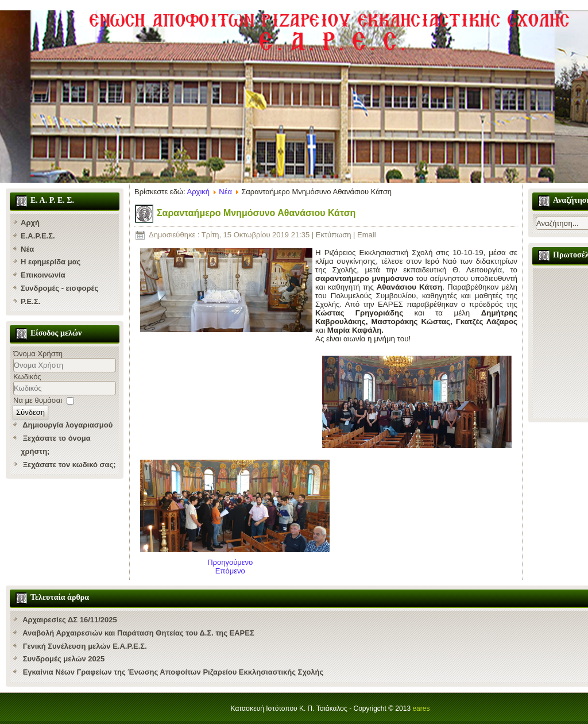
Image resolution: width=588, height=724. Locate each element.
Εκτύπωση (334, 235)
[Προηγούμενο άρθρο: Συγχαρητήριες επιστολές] (230, 562)
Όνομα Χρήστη (38, 354)
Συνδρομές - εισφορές (59, 288)
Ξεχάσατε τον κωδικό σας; (69, 465)
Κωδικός (27, 377)
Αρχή (30, 223)
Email (367, 235)
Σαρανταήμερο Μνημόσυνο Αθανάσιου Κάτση (256, 213)
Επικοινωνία (43, 275)
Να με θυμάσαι (38, 400)
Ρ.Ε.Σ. (30, 301)
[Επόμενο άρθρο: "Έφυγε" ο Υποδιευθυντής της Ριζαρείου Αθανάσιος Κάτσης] (230, 571)
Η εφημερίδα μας (51, 262)
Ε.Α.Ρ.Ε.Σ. (38, 236)
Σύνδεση (30, 412)
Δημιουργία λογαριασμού (67, 425)
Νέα (27, 249)
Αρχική (199, 192)
